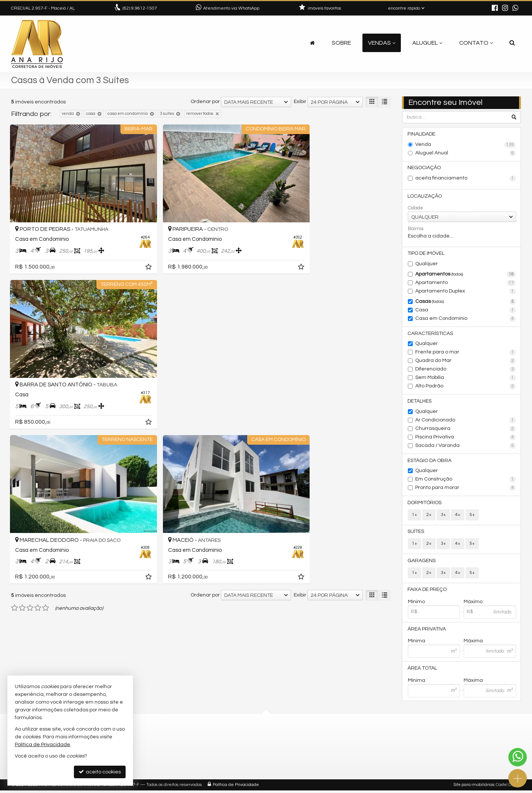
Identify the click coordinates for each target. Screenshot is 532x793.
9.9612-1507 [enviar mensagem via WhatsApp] (140, 8)
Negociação (424, 168)
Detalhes (420, 402)
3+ (443, 516)
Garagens (422, 563)
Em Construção (466, 481)
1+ (415, 516)
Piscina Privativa (466, 438)
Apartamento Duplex (466, 292)
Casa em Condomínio (466, 319)
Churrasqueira (466, 430)
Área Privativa (427, 631)
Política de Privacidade (236, 787)
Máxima (473, 643)
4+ (458, 516)
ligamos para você (214, 759)
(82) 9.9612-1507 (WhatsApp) (227, 741)
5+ (472, 516)
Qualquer (427, 264)
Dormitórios (425, 504)
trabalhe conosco (214, 768)
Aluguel (427, 43)
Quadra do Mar (466, 362)
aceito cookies (100, 772)
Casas (466, 302)
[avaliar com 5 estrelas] (46, 421)
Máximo (473, 604)
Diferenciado (466, 370)
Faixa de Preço (427, 592)
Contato (476, 43)
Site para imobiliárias (474, 787)
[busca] (512, 43)
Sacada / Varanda (466, 447)
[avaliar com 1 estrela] (15, 421)
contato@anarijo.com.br (222, 750)
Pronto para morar (466, 489)
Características (431, 334)
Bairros (416, 229)
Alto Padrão (466, 387)
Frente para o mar (466, 353)
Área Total (423, 671)
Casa (466, 311)
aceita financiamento (466, 179)
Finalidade (422, 134)
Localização (425, 196)
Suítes (416, 533)
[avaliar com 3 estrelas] (30, 421)
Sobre (341, 43)
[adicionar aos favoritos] (126, 252)
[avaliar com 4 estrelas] (38, 421)
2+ (429, 516)
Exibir (300, 102)
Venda (466, 145)
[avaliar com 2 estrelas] (22, 421)
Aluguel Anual (466, 153)
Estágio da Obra (430, 462)
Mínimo (416, 604)
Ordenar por (205, 102)
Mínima (417, 643)
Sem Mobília (466, 379)
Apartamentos (466, 275)
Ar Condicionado (466, 421)
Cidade (415, 208)
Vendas (382, 43)
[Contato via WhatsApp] (518, 757)
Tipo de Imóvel (426, 254)
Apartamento (466, 284)
